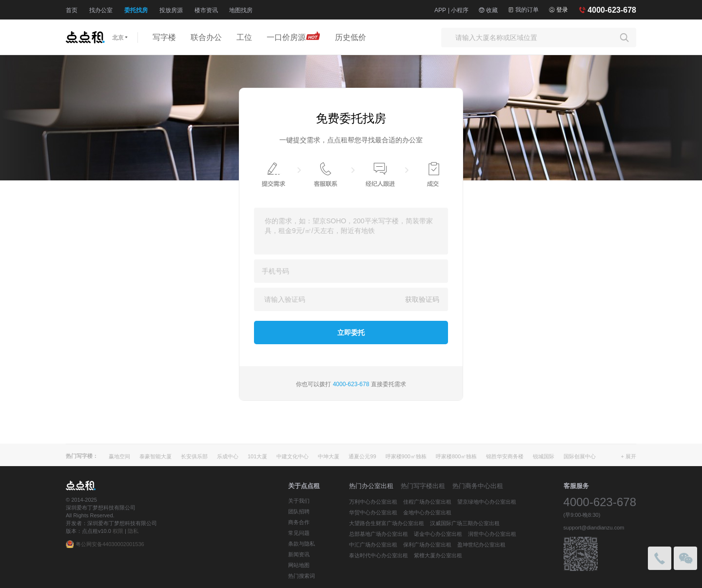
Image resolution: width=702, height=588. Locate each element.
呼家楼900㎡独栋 (406, 456)
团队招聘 (299, 511)
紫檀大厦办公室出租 (438, 555)
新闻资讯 (299, 554)
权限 (118, 531)
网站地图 (299, 565)
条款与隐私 (302, 544)
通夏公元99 (362, 456)
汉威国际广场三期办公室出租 (465, 523)
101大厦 (257, 456)
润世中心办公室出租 (492, 534)
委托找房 (136, 10)
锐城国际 (544, 456)
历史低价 (351, 37)
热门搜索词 (302, 576)
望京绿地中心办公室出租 (487, 502)
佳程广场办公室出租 (427, 502)
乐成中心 (228, 456)
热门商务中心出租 (478, 486)
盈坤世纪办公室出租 (481, 545)
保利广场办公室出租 (427, 545)
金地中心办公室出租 (427, 512)
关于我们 (299, 501)
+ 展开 (629, 456)
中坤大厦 (329, 456)
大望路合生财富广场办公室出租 (387, 523)
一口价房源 (293, 36)
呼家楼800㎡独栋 (456, 456)
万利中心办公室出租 (373, 502)
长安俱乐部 (194, 456)
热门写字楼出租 (423, 486)
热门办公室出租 (371, 486)
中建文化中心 (292, 456)
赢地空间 (119, 456)
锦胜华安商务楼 (505, 456)
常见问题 (299, 533)
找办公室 (101, 10)
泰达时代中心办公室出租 (379, 555)
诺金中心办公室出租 (438, 534)
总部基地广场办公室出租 (379, 534)
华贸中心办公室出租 (373, 512)
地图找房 (241, 10)
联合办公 (206, 37)
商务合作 (299, 522)
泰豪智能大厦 (156, 456)
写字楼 (164, 37)
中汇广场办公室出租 (373, 545)
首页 (72, 10)
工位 (244, 37)
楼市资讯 (206, 10)
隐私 (133, 531)
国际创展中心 (580, 456)
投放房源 (171, 10)
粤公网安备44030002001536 (110, 544)
